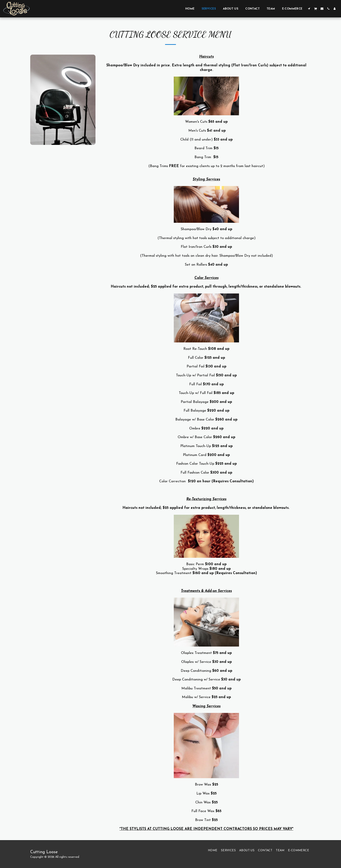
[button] (309, 9)
